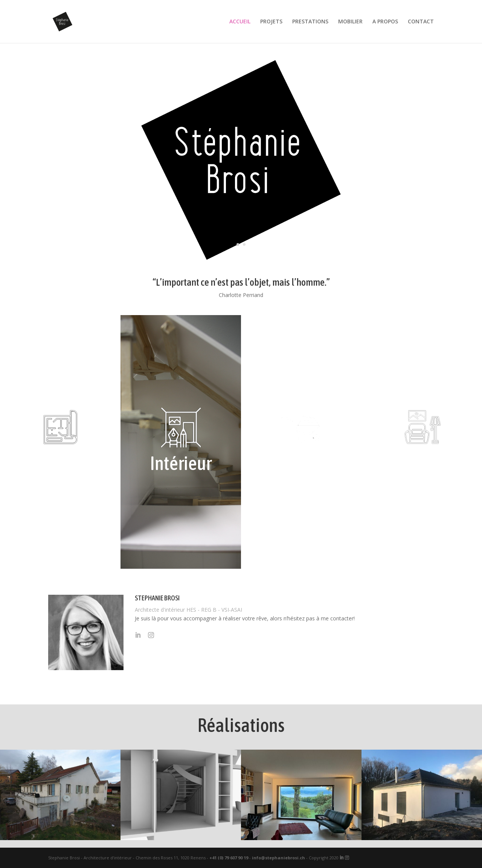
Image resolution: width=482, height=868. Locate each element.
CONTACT (421, 22)
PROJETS (271, 22)
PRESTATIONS (310, 22)
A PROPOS (385, 22)
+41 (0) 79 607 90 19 (229, 858)
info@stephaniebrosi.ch (278, 858)
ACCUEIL (240, 22)
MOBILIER (350, 22)
